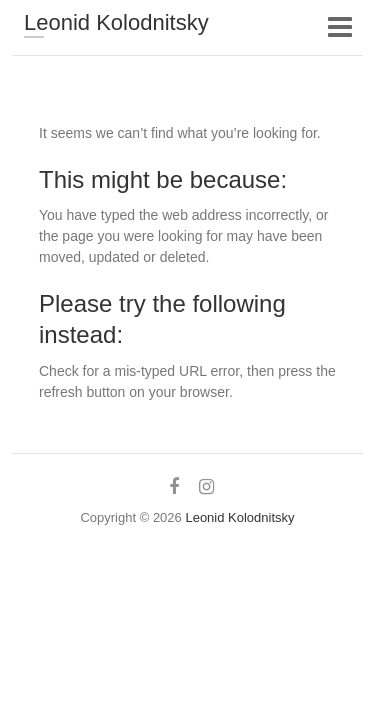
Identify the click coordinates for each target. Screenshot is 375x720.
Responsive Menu (339, 26)
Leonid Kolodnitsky (116, 22)
